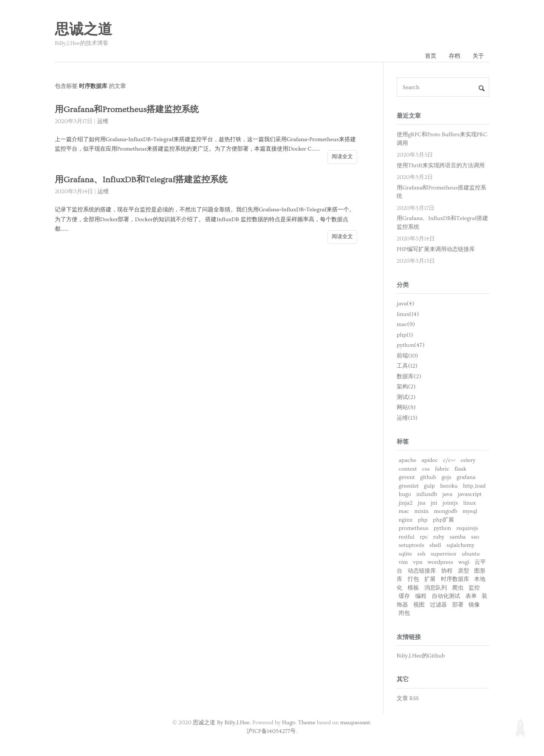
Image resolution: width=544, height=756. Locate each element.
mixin (422, 511)
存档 (454, 56)
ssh (421, 554)
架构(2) (406, 387)
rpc (424, 537)
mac (404, 511)
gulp (429, 486)
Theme (307, 723)
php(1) (405, 335)
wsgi (464, 562)
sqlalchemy (461, 545)
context (408, 469)
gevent (407, 477)
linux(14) (408, 314)
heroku (449, 486)
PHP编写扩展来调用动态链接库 (436, 249)
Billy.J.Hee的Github (421, 656)
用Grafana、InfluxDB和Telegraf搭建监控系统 (141, 180)
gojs (446, 477)
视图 (419, 605)
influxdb (427, 494)
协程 (447, 571)
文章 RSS (408, 698)
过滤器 (438, 605)
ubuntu (471, 554)
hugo (405, 494)
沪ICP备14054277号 (271, 731)
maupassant (355, 723)
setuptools (411, 545)
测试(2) (406, 397)
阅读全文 (342, 157)
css (426, 469)
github (428, 477)
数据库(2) (409, 376)
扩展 (430, 579)
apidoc (430, 460)
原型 (464, 571)
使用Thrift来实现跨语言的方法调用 (441, 166)
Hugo (288, 723)
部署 (458, 605)
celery (468, 460)
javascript (470, 494)
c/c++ (449, 460)
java (447, 494)
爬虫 (458, 588)
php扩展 (444, 520)
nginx (406, 520)
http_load (474, 486)
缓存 (404, 596)
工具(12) (407, 366)
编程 (421, 596)
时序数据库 (455, 579)
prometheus (413, 528)
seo (475, 537)
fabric (442, 469)
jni (434, 503)
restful (406, 537)
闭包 (404, 613)
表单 (471, 596)
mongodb (445, 511)
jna (422, 503)
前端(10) (407, 356)
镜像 (474, 605)
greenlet (409, 486)
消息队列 (436, 588)
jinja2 (406, 503)
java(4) (406, 304)
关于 (478, 56)
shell (435, 545)
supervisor (444, 554)
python (442, 528)
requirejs (467, 528)
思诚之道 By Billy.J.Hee (221, 723)
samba (458, 537)
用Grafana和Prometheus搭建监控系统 (127, 110)
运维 (103, 121)
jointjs (450, 503)
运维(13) (407, 418)
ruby (439, 537)
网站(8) (406, 407)
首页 (431, 56)
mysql (470, 511)
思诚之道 (83, 30)
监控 (474, 588)
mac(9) (406, 324)
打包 (413, 579)
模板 (413, 588)
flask (460, 469)
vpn (418, 562)
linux (470, 503)
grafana (466, 477)
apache (407, 460)
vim (403, 562)
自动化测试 (446, 596)
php (423, 520)
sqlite (405, 554)
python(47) (411, 345)
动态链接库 (422, 571)
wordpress (440, 562)
